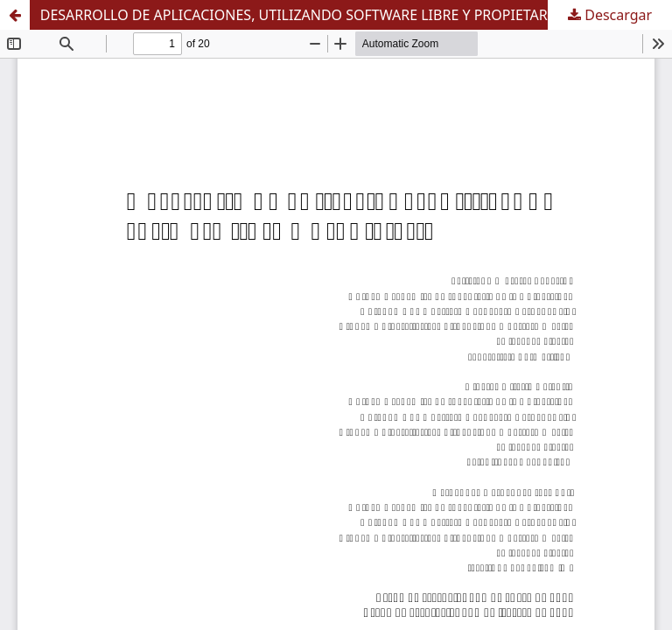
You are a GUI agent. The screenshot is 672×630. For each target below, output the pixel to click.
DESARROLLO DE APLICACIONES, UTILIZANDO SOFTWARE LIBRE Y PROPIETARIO (302, 15)
